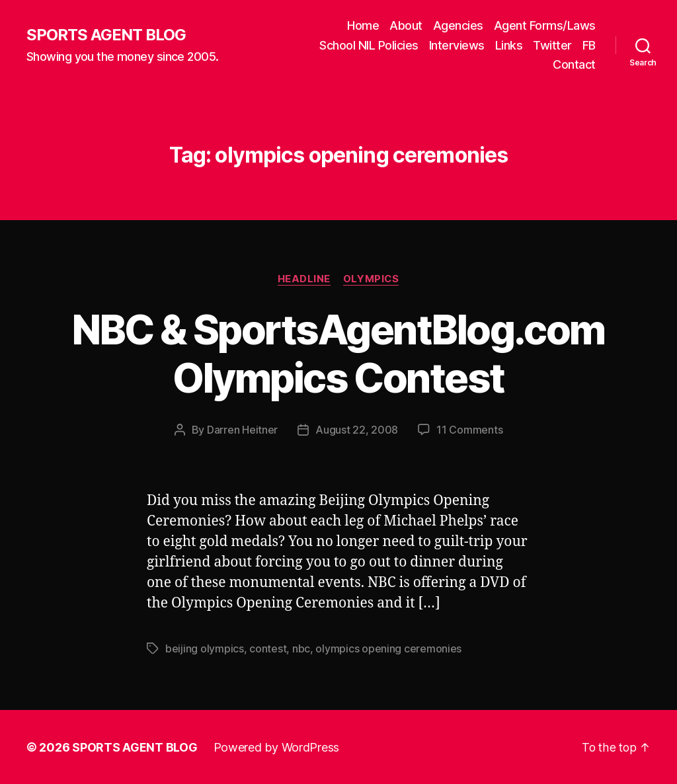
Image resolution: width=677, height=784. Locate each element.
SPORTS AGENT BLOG (106, 35)
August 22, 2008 (357, 430)
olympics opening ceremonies (388, 648)
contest (268, 648)
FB (589, 45)
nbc (301, 648)
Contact (574, 64)
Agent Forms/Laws (545, 25)
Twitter (552, 45)
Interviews (457, 45)
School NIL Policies (369, 45)
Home (363, 25)
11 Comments (469, 430)
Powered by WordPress (277, 747)
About (406, 25)
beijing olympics (205, 648)
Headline (303, 279)
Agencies (458, 25)
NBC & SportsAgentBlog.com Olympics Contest (338, 354)
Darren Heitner (242, 430)
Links (509, 45)
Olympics (372, 279)
